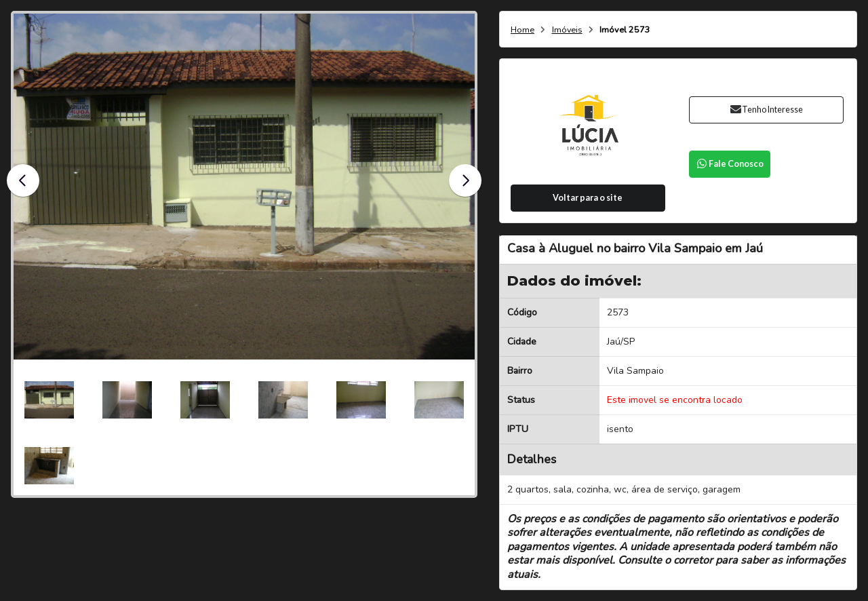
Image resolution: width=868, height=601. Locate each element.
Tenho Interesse (766, 110)
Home (522, 30)
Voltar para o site (588, 198)
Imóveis (567, 30)
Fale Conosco (730, 164)
